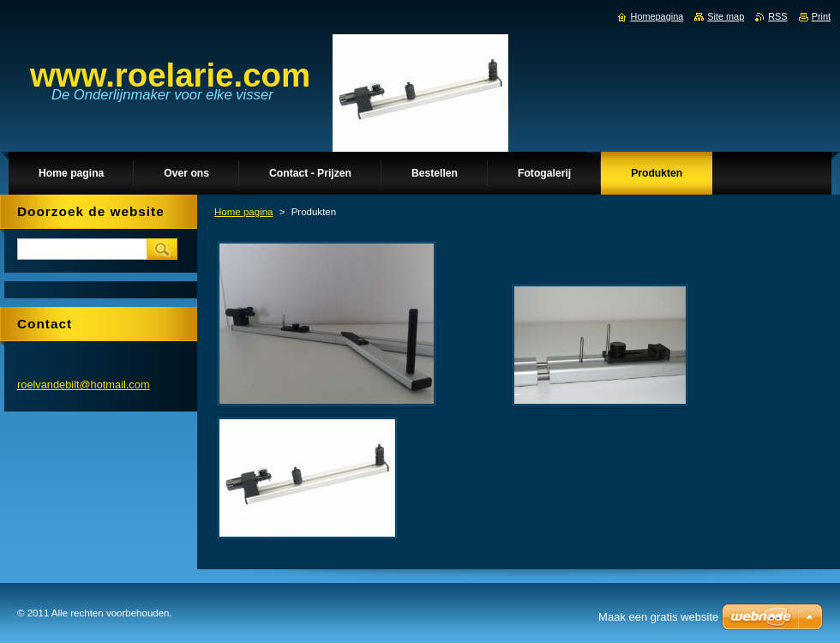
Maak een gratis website (658, 617)
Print (821, 16)
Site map (726, 16)
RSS (777, 16)
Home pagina (244, 212)
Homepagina (657, 16)
